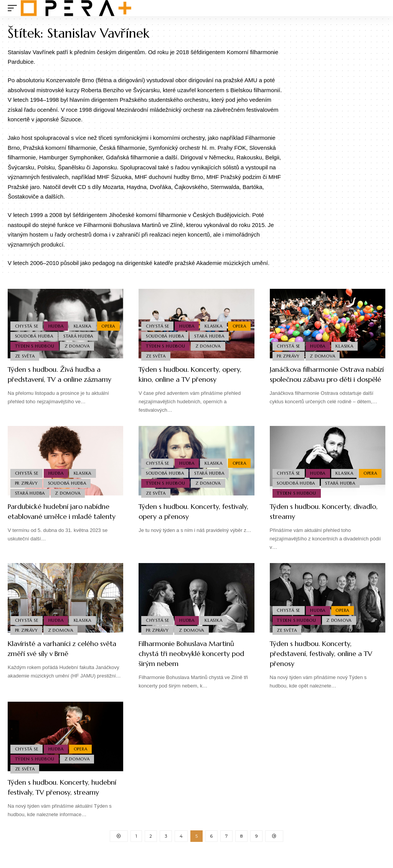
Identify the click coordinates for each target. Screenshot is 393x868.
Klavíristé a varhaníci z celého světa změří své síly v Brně (60, 652)
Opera (22, 333)
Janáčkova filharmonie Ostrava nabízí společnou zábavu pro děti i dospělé (322, 379)
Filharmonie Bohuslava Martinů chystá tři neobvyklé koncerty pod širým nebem (193, 657)
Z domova (28, 355)
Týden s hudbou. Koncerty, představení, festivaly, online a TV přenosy (323, 657)
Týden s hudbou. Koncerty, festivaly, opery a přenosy (185, 513)
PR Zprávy (289, 355)
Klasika (86, 321)
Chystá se (27, 321)
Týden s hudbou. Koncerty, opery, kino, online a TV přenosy (195, 374)
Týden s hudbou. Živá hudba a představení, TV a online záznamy (60, 379)
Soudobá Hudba (59, 333)
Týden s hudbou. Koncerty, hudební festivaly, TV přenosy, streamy (60, 795)
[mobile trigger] (14, 8)
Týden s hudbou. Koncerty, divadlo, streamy (316, 513)
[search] (380, 8)
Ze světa (62, 355)
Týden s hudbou (77, 344)
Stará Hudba (30, 344)
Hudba (58, 321)
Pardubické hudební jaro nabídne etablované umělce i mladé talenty (65, 518)
